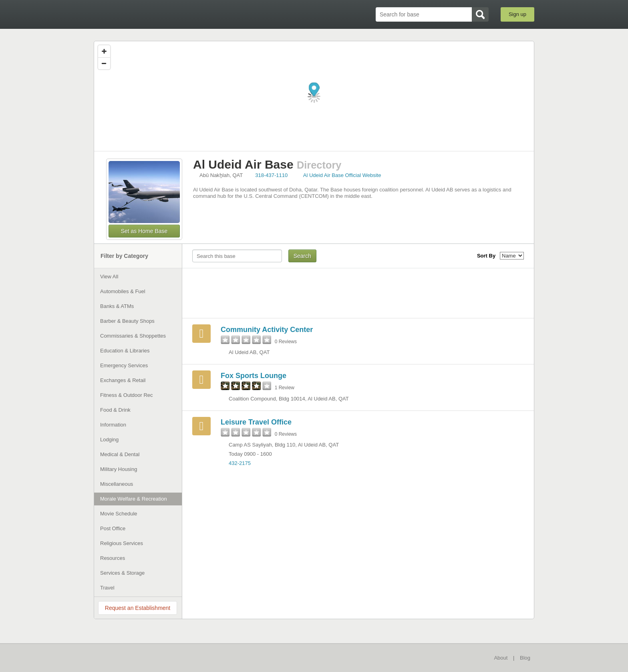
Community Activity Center (267, 330)
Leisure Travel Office (256, 422)
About (501, 658)
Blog (525, 658)
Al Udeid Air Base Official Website (342, 175)
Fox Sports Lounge (254, 376)
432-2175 (240, 463)
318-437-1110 (271, 175)
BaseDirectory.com (152, 14)
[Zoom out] (104, 63)
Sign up (517, 14)
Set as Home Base (144, 231)
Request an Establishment (138, 608)
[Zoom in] (104, 51)
